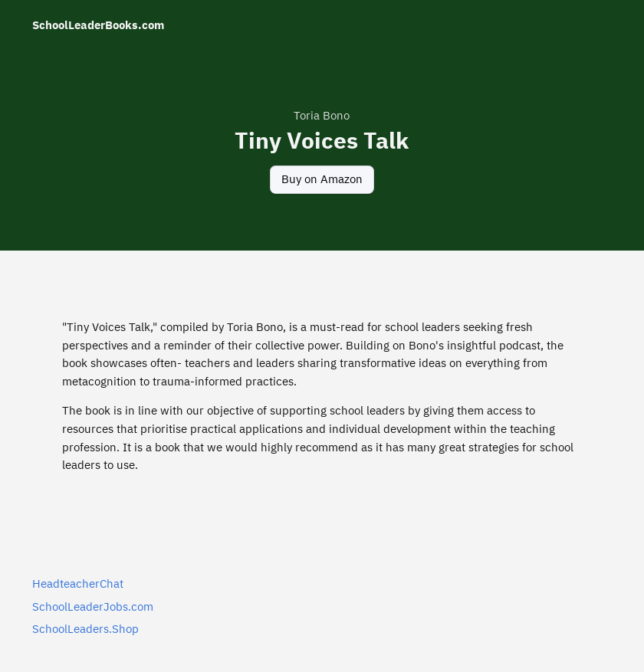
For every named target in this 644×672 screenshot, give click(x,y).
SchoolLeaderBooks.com (98, 25)
